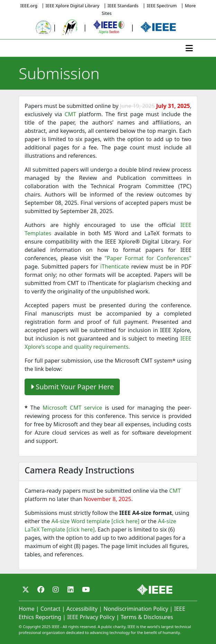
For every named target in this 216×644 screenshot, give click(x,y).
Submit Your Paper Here (72, 387)
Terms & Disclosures (147, 617)
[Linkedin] (71, 589)
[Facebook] (41, 589)
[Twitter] (26, 589)
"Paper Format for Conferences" (148, 258)
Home (27, 609)
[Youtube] (86, 589)
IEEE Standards (123, 6)
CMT (70, 114)
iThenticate (115, 266)
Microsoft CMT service (72, 408)
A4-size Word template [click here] (95, 521)
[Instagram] (56, 589)
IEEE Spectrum (162, 6)
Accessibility (82, 609)
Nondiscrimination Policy (136, 609)
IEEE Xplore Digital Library (73, 6)
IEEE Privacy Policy (91, 617)
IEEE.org (29, 6)
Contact (51, 609)
